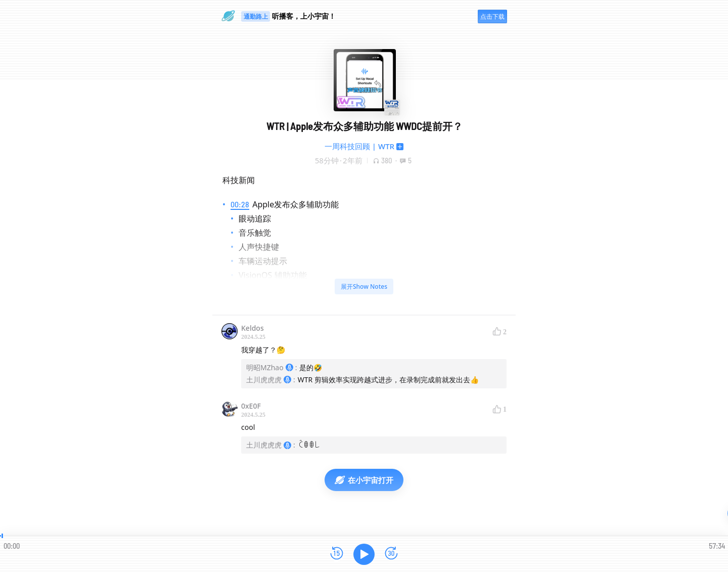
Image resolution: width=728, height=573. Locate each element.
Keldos (253, 328)
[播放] (364, 554)
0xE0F (251, 406)
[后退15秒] (337, 554)
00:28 (240, 204)
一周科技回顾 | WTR (359, 146)
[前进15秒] (391, 554)
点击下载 (492, 16)
